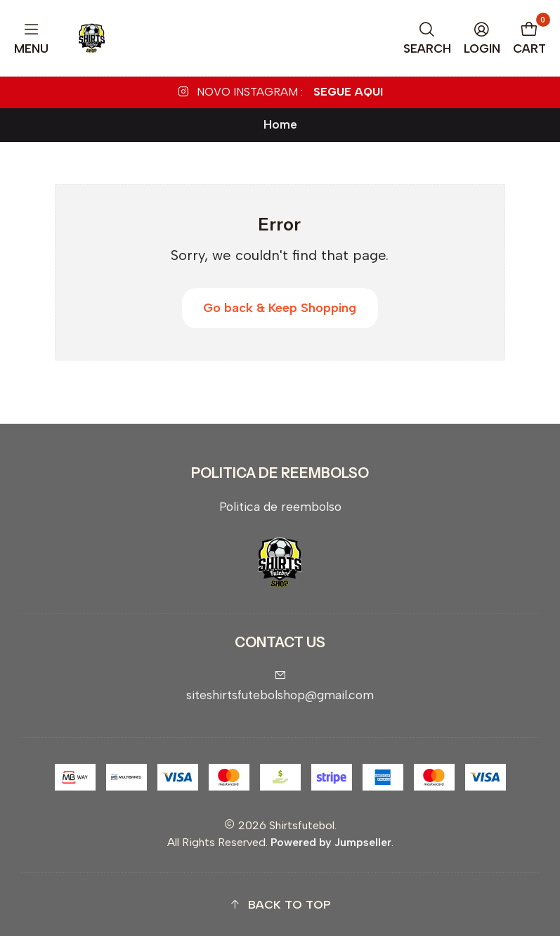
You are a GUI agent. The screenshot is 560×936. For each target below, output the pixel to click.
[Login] (482, 38)
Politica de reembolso (280, 506)
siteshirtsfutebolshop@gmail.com (280, 685)
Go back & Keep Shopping (280, 308)
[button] (280, 905)
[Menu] (32, 38)
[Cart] (530, 38)
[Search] (428, 38)
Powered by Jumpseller (331, 842)
